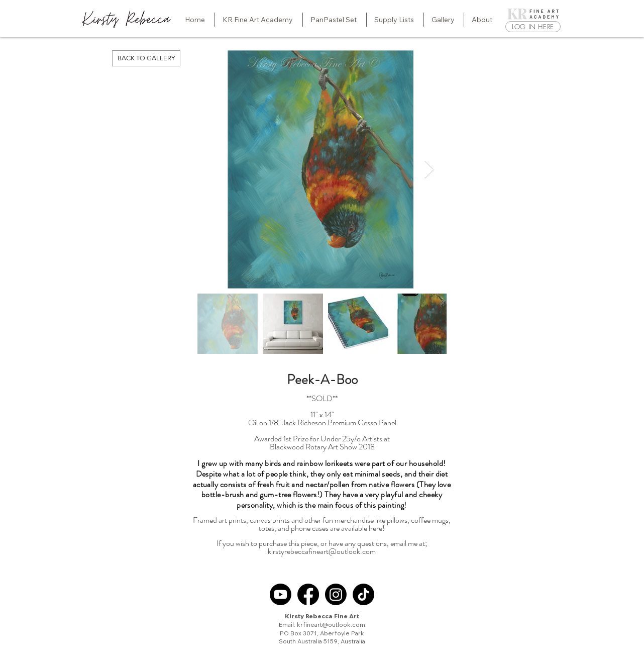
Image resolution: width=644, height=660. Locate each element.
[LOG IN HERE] (533, 27)
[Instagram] (336, 594)
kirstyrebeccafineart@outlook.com (322, 551)
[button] (259, 20)
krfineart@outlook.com (331, 625)
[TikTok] (363, 594)
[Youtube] (281, 594)
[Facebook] (308, 594)
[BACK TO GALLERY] (146, 58)
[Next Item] (429, 170)
